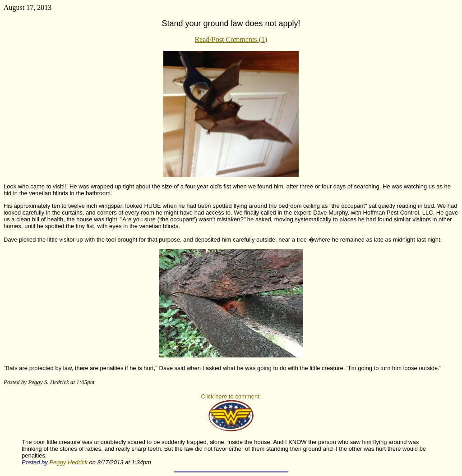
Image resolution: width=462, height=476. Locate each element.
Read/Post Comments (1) (231, 39)
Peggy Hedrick (68, 462)
